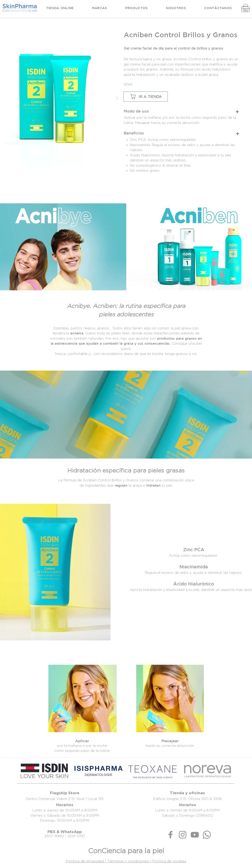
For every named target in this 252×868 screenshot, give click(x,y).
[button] (136, 8)
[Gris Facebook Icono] (171, 835)
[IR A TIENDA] (146, 97)
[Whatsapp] (207, 835)
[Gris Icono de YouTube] (195, 835)
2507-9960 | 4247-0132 (65, 836)
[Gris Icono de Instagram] (183, 835)
